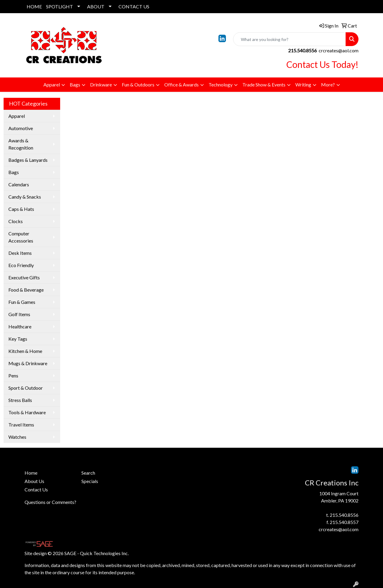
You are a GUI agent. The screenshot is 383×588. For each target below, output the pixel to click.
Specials (90, 481)
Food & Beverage (26, 290)
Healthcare (20, 326)
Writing (303, 84)
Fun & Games (22, 302)
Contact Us (36, 489)
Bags (75, 84)
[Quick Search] (289, 39)
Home (31, 473)
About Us (34, 481)
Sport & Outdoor (26, 388)
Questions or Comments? (50, 502)
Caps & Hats (21, 209)
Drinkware (101, 84)
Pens (13, 376)
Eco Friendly (21, 265)
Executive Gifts (24, 277)
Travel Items (21, 425)
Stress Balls (20, 400)
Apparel (52, 84)
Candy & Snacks (25, 197)
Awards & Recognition (21, 144)
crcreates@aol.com (339, 50)
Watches (17, 437)
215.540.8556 (344, 515)
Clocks (16, 221)
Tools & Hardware (27, 412)
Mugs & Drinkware (28, 363)
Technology (221, 84)
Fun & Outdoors (138, 84)
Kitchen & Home (25, 351)
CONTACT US (134, 6)
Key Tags (18, 339)
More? (328, 84)
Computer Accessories (21, 237)
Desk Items (20, 253)
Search (88, 473)
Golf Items (19, 314)
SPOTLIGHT (60, 6)
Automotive (21, 128)
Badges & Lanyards (28, 160)
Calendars (19, 184)
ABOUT (96, 6)
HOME (34, 6)
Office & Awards (181, 84)
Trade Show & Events (264, 84)
